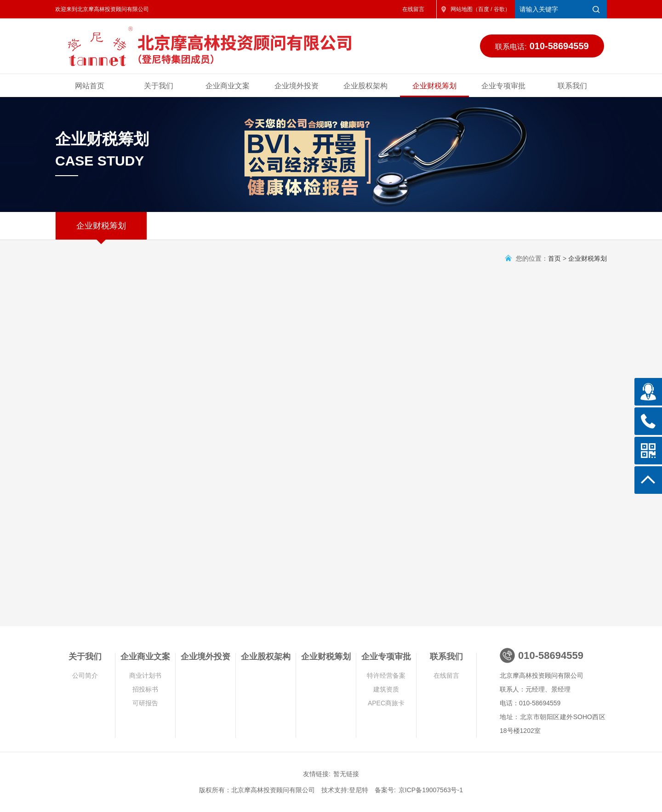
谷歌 (499, 9)
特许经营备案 (386, 675)
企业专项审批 (503, 86)
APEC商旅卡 (386, 703)
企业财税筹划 (434, 86)
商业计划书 (145, 675)
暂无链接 (346, 774)
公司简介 (85, 675)
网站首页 (90, 86)
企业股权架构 (365, 86)
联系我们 (572, 86)
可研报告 (145, 703)
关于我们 (159, 86)
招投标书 (145, 689)
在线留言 (413, 9)
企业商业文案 (228, 86)
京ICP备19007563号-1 (431, 790)
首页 (554, 258)
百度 (484, 9)
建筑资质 (386, 689)
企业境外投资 (297, 86)
